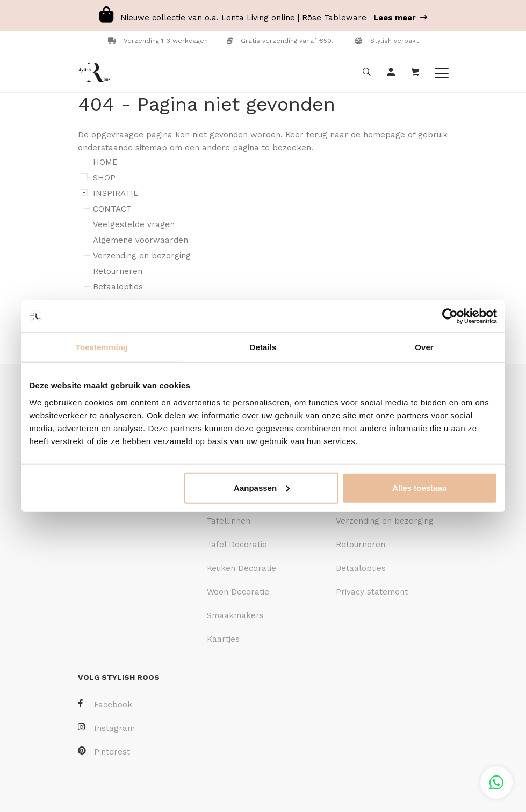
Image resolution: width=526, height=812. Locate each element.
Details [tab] (263, 347)
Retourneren (118, 271)
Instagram (106, 728)
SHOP (104, 178)
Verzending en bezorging (142, 256)
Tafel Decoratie (237, 545)
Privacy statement (372, 592)
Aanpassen (262, 487)
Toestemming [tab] (102, 347)
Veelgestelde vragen (134, 224)
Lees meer (400, 18)
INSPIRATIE (116, 193)
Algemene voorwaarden (140, 240)
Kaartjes (223, 639)
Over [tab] (424, 347)
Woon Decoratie (238, 592)
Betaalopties (118, 287)
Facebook (105, 704)
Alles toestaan (420, 487)
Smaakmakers (235, 615)
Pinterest (104, 752)
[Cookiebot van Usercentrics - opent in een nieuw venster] (450, 316)
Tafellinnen (229, 521)
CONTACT (112, 209)
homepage (384, 135)
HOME (105, 162)
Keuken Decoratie (242, 568)
